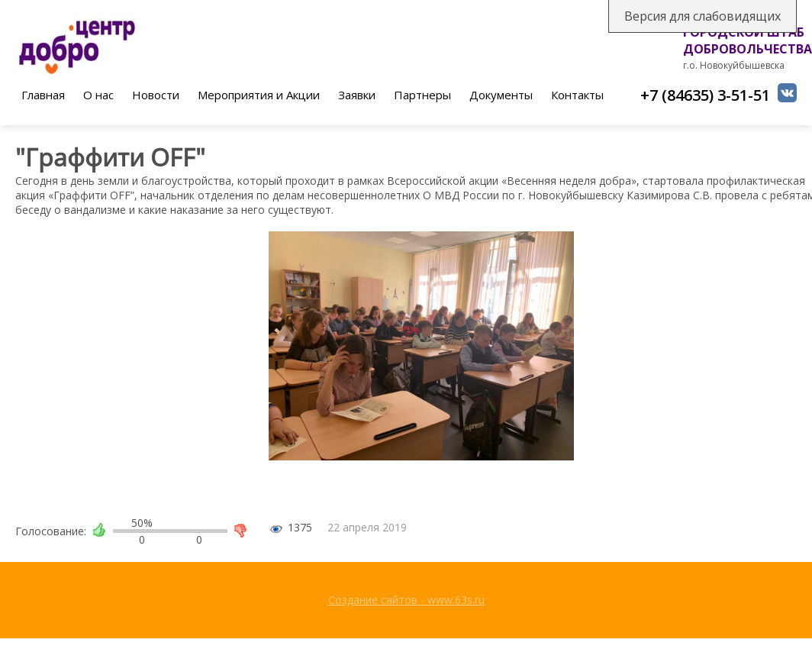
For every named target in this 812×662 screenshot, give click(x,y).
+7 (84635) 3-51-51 (705, 95)
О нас (98, 95)
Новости (156, 95)
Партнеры (422, 95)
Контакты (577, 95)
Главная (43, 95)
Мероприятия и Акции (259, 95)
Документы (501, 95)
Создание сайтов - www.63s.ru (406, 600)
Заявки (357, 95)
